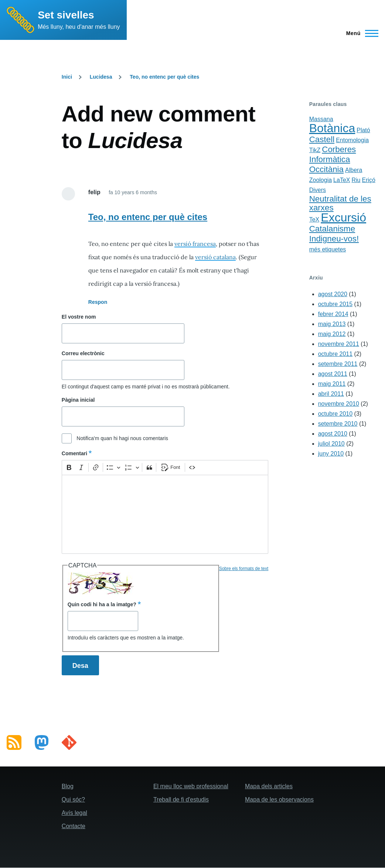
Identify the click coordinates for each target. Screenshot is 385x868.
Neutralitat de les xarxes (340, 203)
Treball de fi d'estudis (181, 800)
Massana (321, 119)
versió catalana (215, 257)
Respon (98, 302)
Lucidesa (101, 77)
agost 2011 (333, 374)
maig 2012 (332, 334)
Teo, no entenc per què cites (164, 77)
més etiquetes (328, 249)
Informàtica (330, 159)
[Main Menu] (360, 33)
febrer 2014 (333, 314)
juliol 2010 (331, 444)
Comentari (74, 453)
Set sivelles (66, 15)
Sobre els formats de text (244, 569)
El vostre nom (79, 317)
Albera (354, 170)
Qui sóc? (73, 800)
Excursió (343, 217)
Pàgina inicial (78, 400)
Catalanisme (332, 229)
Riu (356, 180)
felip (94, 192)
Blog (68, 786)
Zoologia (321, 180)
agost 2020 (333, 294)
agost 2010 (333, 434)
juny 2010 (331, 454)
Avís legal (74, 813)
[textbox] (165, 514)
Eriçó (368, 180)
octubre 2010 (335, 414)
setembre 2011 (338, 364)
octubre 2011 (335, 354)
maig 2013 (332, 324)
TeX (314, 219)
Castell (322, 139)
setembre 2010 (338, 424)
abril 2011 (331, 394)
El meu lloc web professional (191, 786)
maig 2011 (332, 384)
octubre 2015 (335, 304)
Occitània (326, 169)
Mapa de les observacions (279, 800)
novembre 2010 (339, 404)
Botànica (332, 128)
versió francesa (195, 244)
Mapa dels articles (269, 786)
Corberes (339, 149)
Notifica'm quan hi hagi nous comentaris (122, 438)
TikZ (315, 150)
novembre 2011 (339, 344)
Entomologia (352, 140)
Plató (363, 130)
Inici (67, 77)
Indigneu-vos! (334, 239)
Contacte (74, 826)
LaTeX (342, 180)
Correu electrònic (83, 353)
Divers (318, 190)
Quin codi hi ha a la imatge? (102, 604)
